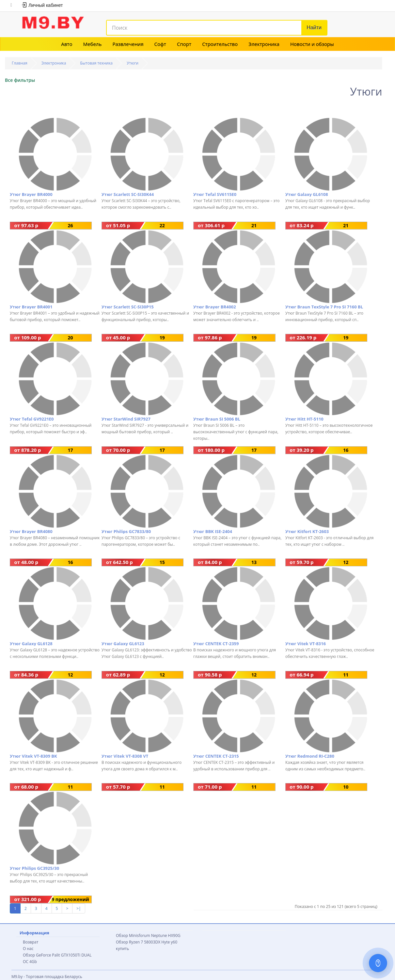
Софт (160, 44)
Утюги (133, 63)
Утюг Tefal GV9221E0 (32, 419)
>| (79, 908)
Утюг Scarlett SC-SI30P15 (128, 307)
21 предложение (254, 226)
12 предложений (346, 563)
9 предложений (70, 899)
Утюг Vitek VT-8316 (306, 644)
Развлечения (128, 44)
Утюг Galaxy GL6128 (31, 644)
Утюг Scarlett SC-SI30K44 (128, 194)
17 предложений (70, 450)
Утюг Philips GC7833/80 (126, 531)
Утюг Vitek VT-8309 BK (33, 756)
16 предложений (346, 450)
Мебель (93, 44)
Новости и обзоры (312, 44)
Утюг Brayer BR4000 (31, 194)
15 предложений (162, 563)
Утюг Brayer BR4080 (31, 531)
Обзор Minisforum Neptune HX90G (148, 935)
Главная (20, 63)
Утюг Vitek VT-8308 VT (125, 756)
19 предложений (162, 338)
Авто (67, 44)
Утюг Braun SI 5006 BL (217, 419)
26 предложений (70, 226)
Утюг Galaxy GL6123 (123, 644)
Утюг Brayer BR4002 (215, 307)
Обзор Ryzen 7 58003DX (138, 942)
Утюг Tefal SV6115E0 (215, 194)
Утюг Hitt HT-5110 (304, 419)
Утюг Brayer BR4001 (31, 307)
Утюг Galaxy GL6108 (307, 194)
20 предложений (70, 338)
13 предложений (254, 563)
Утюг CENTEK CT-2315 (216, 756)
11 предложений (346, 675)
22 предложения (162, 226)
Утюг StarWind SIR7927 (126, 419)
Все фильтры (20, 80)
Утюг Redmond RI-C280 (310, 756)
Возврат (31, 942)
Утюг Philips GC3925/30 (34, 868)
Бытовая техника (97, 63)
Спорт (184, 44)
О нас (28, 949)
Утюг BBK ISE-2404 (213, 531)
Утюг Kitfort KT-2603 (307, 531)
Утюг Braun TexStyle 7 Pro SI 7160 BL (324, 307)
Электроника (264, 44)
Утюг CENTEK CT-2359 (216, 644)
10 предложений (346, 787)
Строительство (220, 44)
